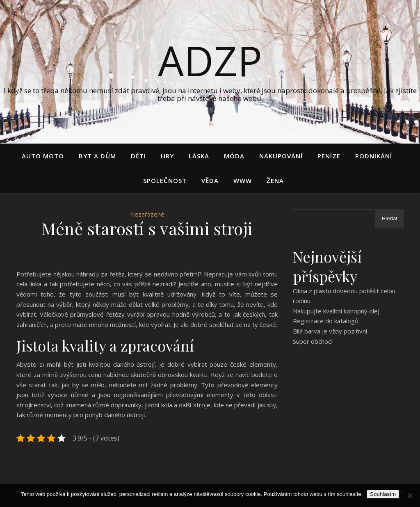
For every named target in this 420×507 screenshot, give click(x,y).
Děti (138, 156)
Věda (210, 180)
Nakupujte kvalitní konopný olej (336, 311)
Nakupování (281, 156)
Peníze (329, 156)
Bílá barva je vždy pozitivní (330, 331)
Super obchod (312, 341)
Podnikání (374, 156)
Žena (275, 180)
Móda (234, 156)
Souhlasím (383, 494)
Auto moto (43, 156)
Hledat (389, 218)
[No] (410, 496)
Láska (199, 156)
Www (243, 180)
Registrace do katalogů (326, 321)
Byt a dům (97, 156)
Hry (167, 156)
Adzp (210, 60)
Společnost (165, 180)
